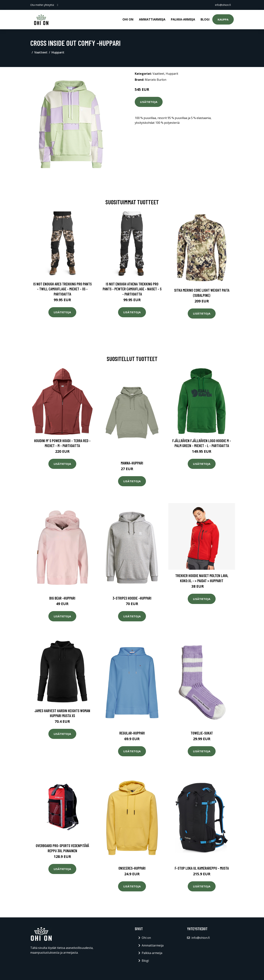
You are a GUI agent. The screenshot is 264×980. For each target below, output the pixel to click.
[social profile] (58, 5)
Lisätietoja (149, 102)
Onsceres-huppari (132, 868)
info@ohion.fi (223, 5)
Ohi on (128, 19)
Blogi (205, 19)
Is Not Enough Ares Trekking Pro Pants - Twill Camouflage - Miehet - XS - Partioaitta (62, 289)
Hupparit (58, 52)
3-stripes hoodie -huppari (132, 598)
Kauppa (223, 19)
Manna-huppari (132, 463)
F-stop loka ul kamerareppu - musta (202, 868)
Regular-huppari (132, 733)
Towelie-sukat (202, 733)
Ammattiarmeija (152, 19)
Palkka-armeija (183, 19)
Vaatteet (41, 52)
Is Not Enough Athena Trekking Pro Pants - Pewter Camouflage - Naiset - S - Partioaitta (132, 289)
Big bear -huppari (62, 598)
